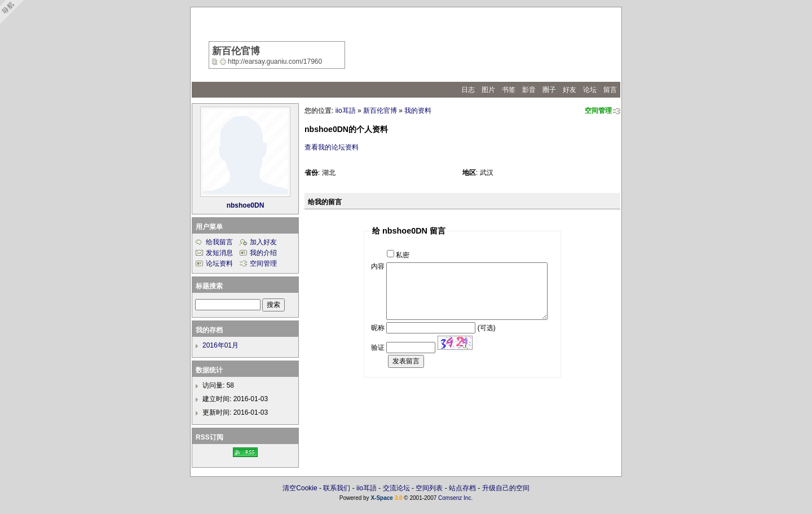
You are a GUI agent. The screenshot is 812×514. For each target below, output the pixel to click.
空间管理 (598, 111)
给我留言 (219, 242)
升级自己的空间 (506, 488)
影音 (529, 90)
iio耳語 (346, 111)
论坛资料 (219, 263)
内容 (378, 266)
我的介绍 (263, 253)
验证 (378, 348)
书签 (509, 90)
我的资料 (418, 111)
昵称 (378, 328)
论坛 (590, 90)
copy (216, 61)
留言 (610, 90)
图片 (488, 90)
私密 (403, 255)
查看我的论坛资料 (332, 147)
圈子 (549, 90)
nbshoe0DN (246, 205)
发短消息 (219, 253)
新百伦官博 (380, 111)
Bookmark (224, 61)
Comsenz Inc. (455, 498)
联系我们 (337, 488)
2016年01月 (220, 345)
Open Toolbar (14, 12)
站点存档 (462, 488)
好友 (570, 90)
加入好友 (263, 242)
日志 (468, 90)
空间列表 (429, 488)
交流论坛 (396, 488)
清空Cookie (300, 488)
